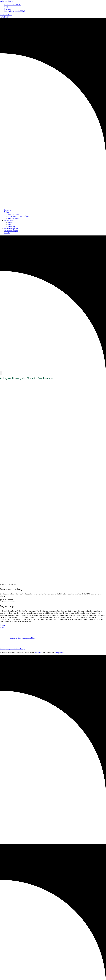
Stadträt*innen (13, 214)
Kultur (2, 627)
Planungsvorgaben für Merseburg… (18, 649)
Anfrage (11, 224)
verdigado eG (59, 653)
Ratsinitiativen (9, 220)
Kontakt (7, 233)
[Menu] (1, 373)
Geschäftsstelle (14, 218)
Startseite (8, 210)
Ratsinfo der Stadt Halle (13, 5)
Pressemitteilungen (11, 231)
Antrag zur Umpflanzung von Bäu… (17, 638)
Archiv (6, 7)
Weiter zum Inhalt (6, 1)
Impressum (8, 9)
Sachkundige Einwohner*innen (19, 216)
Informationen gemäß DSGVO (15, 11)
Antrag (11, 222)
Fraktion (7, 212)
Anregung (12, 227)
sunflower (38, 653)
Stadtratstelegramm (11, 229)
